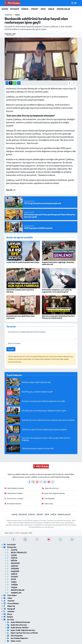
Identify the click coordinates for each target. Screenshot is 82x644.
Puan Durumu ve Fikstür (14, 498)
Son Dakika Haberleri (13, 504)
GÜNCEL (25, 9)
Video (8, 598)
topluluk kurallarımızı (26, 356)
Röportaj (9, 606)
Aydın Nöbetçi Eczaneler (14, 488)
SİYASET (35, 9)
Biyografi (9, 609)
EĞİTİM (12, 561)
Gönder (11, 349)
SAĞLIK (51, 9)
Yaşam (17, 15)
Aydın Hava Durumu (50, 488)
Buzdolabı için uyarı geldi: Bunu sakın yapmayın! (21, 317)
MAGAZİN (13, 571)
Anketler (9, 611)
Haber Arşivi (47, 504)
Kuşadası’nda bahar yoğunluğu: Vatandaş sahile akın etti (58, 263)
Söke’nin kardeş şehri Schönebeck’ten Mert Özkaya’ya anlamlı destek (58, 317)
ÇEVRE (12, 555)
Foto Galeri (10, 595)
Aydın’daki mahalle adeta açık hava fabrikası (20, 291)
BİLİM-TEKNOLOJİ (17, 552)
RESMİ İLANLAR (63, 9)
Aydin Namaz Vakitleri (14, 493)
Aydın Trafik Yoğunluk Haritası (53, 493)
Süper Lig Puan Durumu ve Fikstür (23, 633)
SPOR (43, 9)
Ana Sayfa (10, 544)
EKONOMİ (15, 9)
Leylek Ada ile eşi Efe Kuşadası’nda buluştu (23, 262)
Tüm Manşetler (48, 498)
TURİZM (12, 585)
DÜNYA (12, 558)
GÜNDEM (13, 569)
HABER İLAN (14, 593)
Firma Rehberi (11, 603)
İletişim (8, 617)
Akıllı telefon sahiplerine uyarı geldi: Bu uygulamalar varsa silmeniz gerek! (57, 291)
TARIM (12, 582)
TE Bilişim (17, 533)
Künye (8, 614)
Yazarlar (9, 601)
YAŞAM (12, 587)
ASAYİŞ (5, 9)
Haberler (8, 15)
